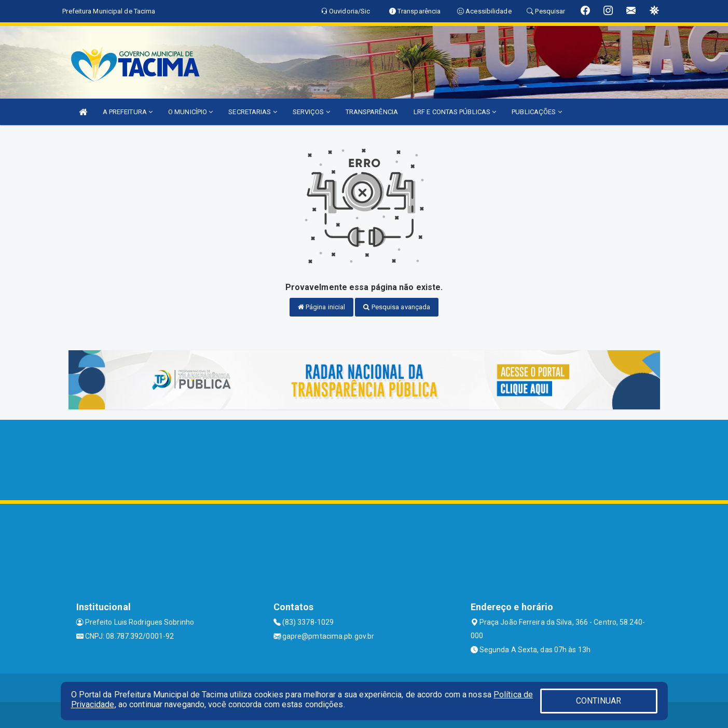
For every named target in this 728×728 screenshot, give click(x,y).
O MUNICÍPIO (190, 112)
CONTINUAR (599, 701)
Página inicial (322, 307)
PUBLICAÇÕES (537, 112)
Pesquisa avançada (397, 307)
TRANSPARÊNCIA (372, 112)
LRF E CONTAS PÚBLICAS (455, 112)
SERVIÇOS (311, 112)
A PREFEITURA (128, 112)
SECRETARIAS (252, 112)
